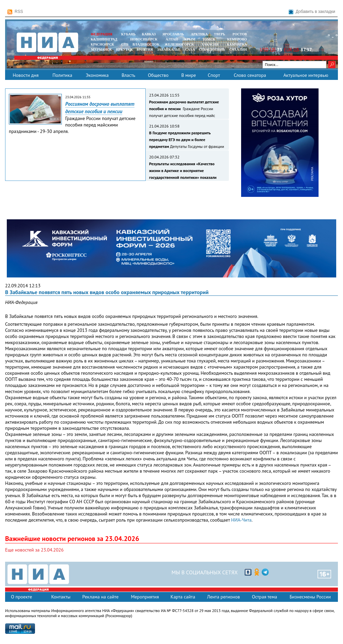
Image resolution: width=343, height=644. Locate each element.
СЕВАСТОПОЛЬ (212, 49)
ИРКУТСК (124, 49)
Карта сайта (183, 597)
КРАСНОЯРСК (102, 44)
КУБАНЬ (128, 34)
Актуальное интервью (306, 75)
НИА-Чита (241, 520)
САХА (190, 49)
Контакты (61, 597)
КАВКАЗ (149, 34)
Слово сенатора (250, 75)
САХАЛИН (238, 49)
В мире (189, 75)
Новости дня (25, 75)
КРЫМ (190, 39)
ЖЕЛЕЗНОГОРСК (179, 44)
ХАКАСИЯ (209, 44)
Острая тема (265, 597)
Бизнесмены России (310, 597)
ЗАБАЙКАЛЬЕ (169, 49)
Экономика (97, 75)
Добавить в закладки (312, 12)
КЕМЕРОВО (237, 39)
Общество (158, 75)
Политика (62, 75)
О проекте (21, 597)
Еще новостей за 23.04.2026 (34, 550)
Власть (128, 75)
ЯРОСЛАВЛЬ (173, 34)
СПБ (125, 44)
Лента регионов (224, 597)
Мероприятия (145, 597)
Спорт (214, 75)
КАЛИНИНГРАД (104, 39)
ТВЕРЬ (220, 34)
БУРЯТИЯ (145, 49)
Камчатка (237, 44)
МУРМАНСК (102, 49)
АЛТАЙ (172, 39)
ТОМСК (210, 39)
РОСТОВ (240, 34)
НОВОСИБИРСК (144, 39)
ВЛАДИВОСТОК (146, 44)
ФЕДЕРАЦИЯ (102, 34)
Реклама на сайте (100, 597)
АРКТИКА (199, 34)
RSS (15, 12)
